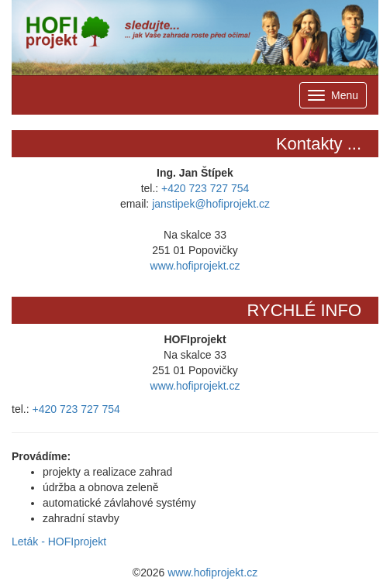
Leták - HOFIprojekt (59, 542)
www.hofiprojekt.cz (195, 266)
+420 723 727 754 (205, 188)
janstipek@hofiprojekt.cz (211, 204)
